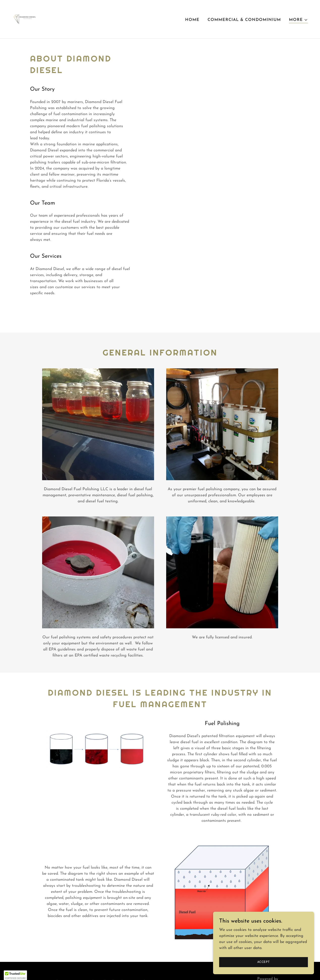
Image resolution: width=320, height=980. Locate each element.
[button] (298, 20)
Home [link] (192, 20)
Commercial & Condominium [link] (244, 20)
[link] (25, 19)
